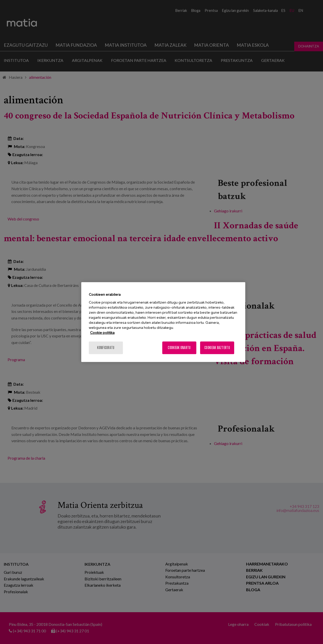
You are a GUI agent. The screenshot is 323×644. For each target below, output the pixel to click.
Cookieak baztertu (217, 348)
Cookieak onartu (179, 348)
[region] (163, 322)
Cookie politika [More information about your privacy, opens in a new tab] (102, 333)
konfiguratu (106, 348)
